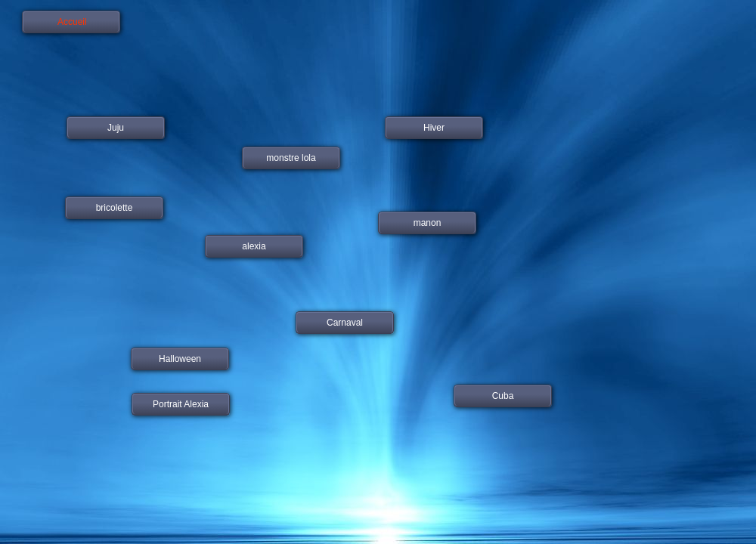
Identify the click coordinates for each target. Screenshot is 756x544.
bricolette (115, 208)
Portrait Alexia (181, 404)
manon (428, 223)
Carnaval (345, 323)
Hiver (434, 128)
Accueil (71, 22)
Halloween (180, 359)
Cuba (503, 396)
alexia (254, 246)
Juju (116, 128)
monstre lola (291, 158)
